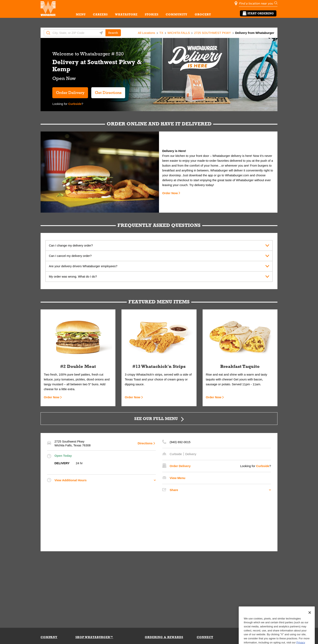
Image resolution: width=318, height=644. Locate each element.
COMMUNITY (177, 14)
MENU (81, 14)
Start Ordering (258, 13)
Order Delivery (70, 93)
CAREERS (100, 14)
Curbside (75, 104)
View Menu (178, 478)
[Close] (310, 622)
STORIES (152, 14)
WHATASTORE (126, 14)
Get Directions (106, 91)
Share (174, 490)
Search (113, 33)
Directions (145, 443)
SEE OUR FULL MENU (156, 418)
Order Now (170, 193)
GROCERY (203, 14)
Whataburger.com (237, 175)
